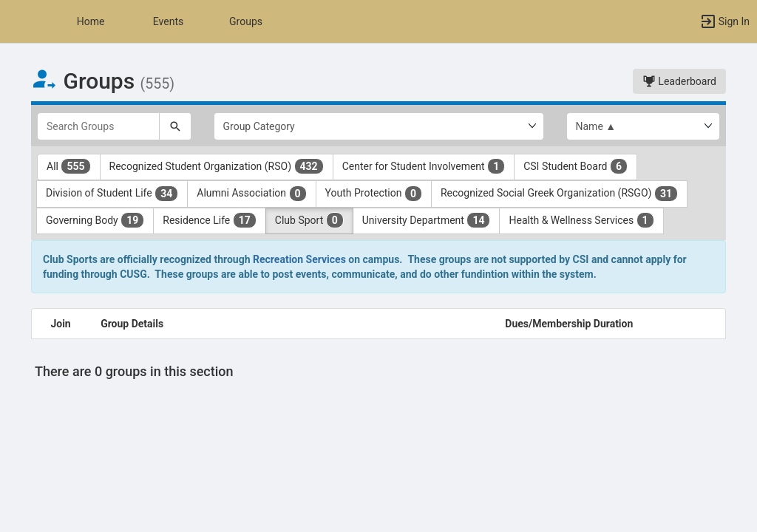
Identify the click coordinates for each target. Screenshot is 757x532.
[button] (18, 21)
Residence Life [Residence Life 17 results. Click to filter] (210, 220)
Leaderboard (679, 81)
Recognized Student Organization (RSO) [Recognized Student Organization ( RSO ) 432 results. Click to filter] (217, 166)
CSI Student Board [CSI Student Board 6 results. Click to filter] (576, 166)
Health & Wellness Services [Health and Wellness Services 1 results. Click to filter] (581, 220)
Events (168, 21)
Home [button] (91, 21)
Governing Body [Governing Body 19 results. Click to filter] (95, 220)
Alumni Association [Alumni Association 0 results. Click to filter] (251, 194)
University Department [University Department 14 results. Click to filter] (427, 220)
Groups (246, 21)
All (69, 166)
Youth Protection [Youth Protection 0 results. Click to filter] (374, 194)
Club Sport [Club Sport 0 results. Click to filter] (309, 220)
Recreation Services (299, 259)
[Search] (175, 126)
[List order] (644, 126)
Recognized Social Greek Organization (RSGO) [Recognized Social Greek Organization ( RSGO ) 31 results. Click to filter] (559, 194)
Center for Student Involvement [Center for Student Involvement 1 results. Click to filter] (424, 166)
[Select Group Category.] (379, 126)
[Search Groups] (98, 126)
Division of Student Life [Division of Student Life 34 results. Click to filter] (112, 194)
